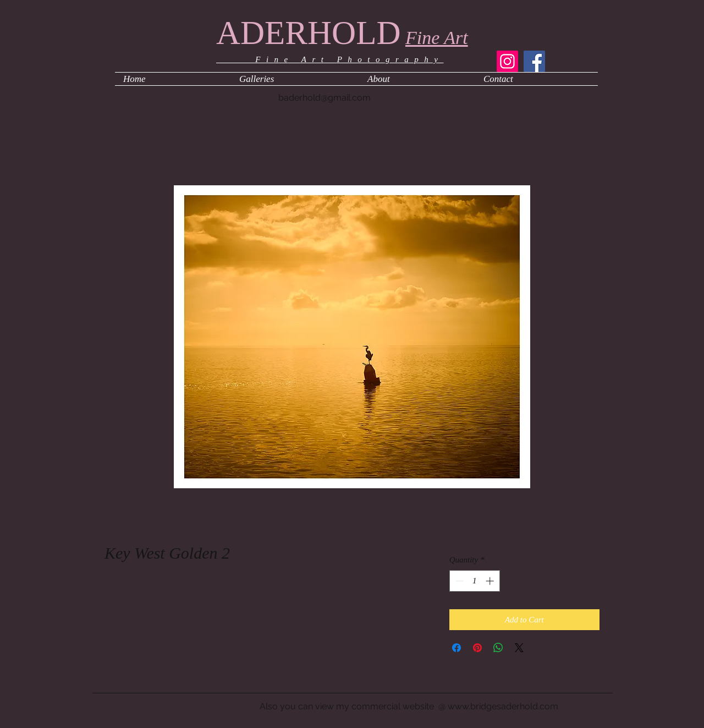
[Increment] (491, 581)
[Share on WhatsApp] (498, 648)
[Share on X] (519, 648)
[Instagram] (507, 61)
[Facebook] (534, 61)
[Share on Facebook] (457, 648)
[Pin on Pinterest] (477, 648)
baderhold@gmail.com (324, 98)
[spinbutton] (474, 581)
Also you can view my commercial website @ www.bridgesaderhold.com (409, 706)
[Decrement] (458, 581)
